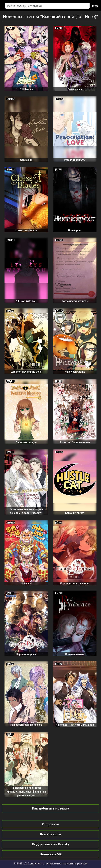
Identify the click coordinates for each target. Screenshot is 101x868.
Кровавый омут (75, 654)
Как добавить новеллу (51, 808)
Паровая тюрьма (26, 654)
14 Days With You (26, 301)
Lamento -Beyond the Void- (26, 372)
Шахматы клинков (26, 230)
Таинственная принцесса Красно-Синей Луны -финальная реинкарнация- (26, 792)
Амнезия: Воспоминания (75, 442)
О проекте (50, 824)
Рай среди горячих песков (26, 725)
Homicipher (75, 230)
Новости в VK (51, 854)
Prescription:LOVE (75, 160)
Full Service (26, 89)
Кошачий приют (75, 513)
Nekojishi (26, 584)
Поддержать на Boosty (50, 844)
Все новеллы (50, 834)
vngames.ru (37, 863)
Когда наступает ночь (75, 301)
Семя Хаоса (75, 89)
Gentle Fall (26, 160)
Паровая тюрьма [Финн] (75, 584)
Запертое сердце (26, 442)
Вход (95, 6)
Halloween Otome (75, 372)
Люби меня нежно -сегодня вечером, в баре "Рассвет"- (26, 511)
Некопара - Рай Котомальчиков (75, 725)
